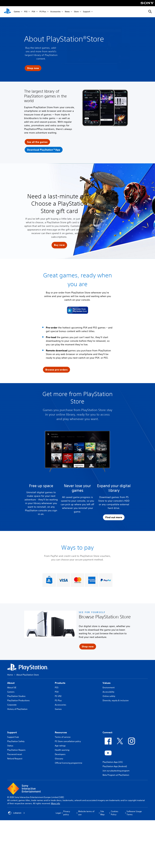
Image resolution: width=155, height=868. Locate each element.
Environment (109, 687)
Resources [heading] (61, 732)
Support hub (13, 737)
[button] (59, 245)
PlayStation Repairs (16, 750)
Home (10, 675)
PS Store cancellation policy (68, 741)
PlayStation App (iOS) (113, 762)
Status (10, 746)
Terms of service (63, 737)
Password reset (15, 754)
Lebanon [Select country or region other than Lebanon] (16, 813)
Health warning (62, 750)
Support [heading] (12, 732)
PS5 (26, 12)
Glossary (59, 759)
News (67, 12)
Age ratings (60, 746)
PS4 (33, 12)
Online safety (109, 696)
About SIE (12, 687)
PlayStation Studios (16, 696)
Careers (11, 692)
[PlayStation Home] (7, 12)
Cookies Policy (115, 813)
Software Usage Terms (134, 813)
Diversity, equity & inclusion (116, 700)
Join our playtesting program (116, 771)
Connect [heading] (107, 732)
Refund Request (15, 759)
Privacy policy (67, 813)
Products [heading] (60, 683)
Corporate (12, 705)
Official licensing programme (69, 763)
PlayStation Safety (16, 741)
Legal (58, 813)
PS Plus (43, 12)
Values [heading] (107, 683)
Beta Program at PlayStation (116, 775)
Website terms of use (86, 813)
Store (76, 12)
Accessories (55, 12)
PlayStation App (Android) (115, 766)
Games (17, 12)
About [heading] (11, 683)
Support (87, 12)
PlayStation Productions (18, 700)
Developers (60, 754)
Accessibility (108, 692)
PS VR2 (58, 696)
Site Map (102, 813)
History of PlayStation (17, 709)
